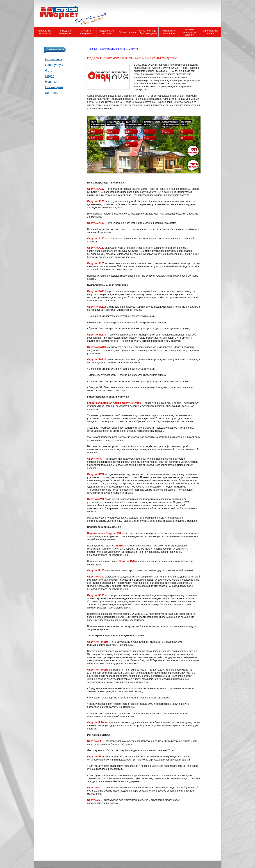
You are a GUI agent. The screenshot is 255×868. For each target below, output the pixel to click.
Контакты (52, 93)
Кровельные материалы (45, 32)
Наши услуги (54, 65)
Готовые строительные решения (189, 32)
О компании (54, 59)
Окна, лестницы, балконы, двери (148, 32)
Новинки (51, 82)
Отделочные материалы (169, 32)
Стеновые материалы (86, 32)
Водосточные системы (107, 32)
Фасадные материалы (65, 32)
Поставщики (54, 87)
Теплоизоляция (127, 32)
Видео (50, 76)
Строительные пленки (210, 32)
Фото (49, 70)
